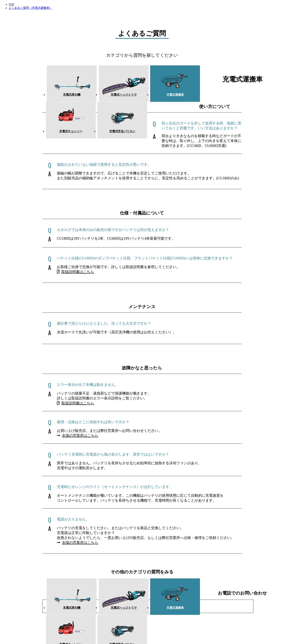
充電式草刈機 (66, 96)
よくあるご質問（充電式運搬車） (30, 8)
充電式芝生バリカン (225, 96)
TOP (11, 4)
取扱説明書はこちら (75, 270)
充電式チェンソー (185, 96)
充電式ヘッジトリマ (106, 96)
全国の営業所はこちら (78, 433)
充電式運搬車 (146, 96)
